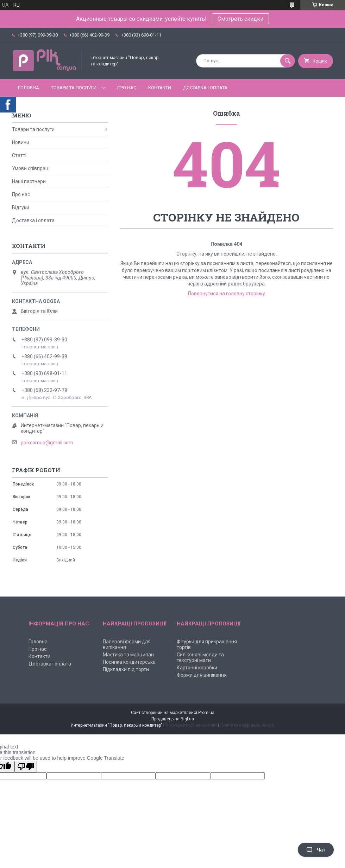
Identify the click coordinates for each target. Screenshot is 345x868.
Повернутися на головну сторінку (227, 294)
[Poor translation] (26, 767)
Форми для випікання (202, 675)
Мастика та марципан (128, 655)
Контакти (160, 88)
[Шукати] (288, 61)
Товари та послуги (74, 88)
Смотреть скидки (240, 19)
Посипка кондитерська (129, 662)
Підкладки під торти (126, 669)
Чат (316, 850)
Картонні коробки (197, 668)
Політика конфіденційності (247, 725)
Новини (21, 142)
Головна (29, 88)
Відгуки (21, 207)
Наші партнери (29, 181)
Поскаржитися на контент (191, 725)
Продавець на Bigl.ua (173, 719)
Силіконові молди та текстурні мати (200, 657)
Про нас (127, 88)
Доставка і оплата (205, 88)
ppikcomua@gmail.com (47, 443)
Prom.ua (206, 713)
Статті (19, 155)
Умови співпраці (31, 168)
